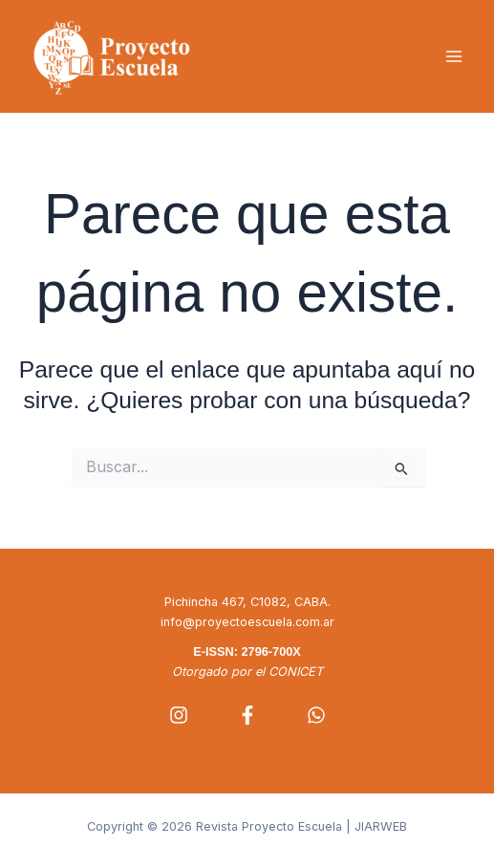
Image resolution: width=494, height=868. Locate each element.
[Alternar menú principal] (453, 57)
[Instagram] (179, 715)
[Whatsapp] (316, 715)
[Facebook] (247, 715)
